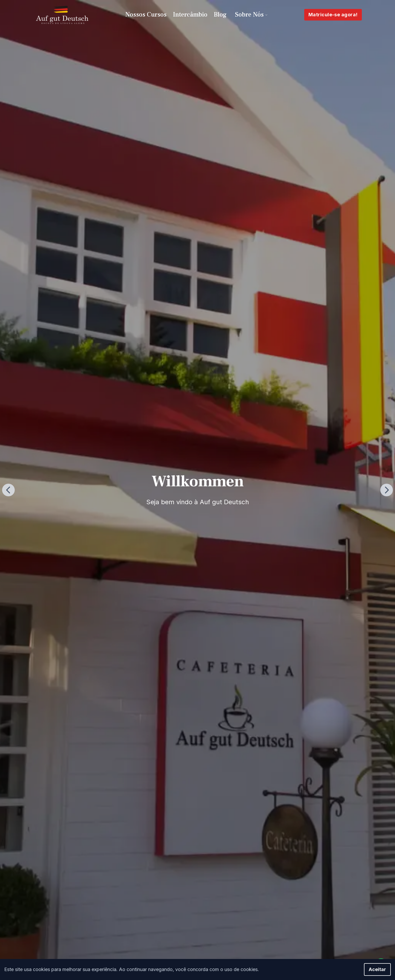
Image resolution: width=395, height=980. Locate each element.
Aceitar (377, 969)
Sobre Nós (251, 15)
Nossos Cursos (146, 15)
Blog (220, 15)
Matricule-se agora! (333, 15)
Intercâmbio (190, 15)
